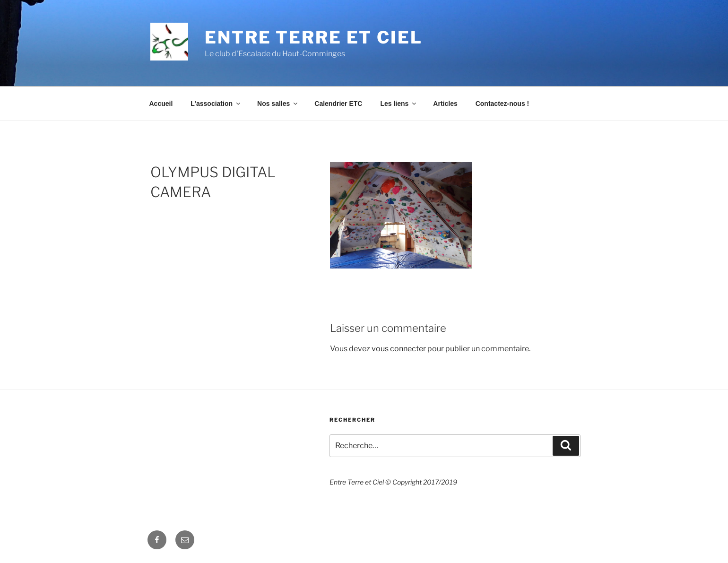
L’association (216, 104)
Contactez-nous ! (503, 104)
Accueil (161, 104)
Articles (445, 104)
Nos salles (278, 104)
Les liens (399, 104)
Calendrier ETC (338, 104)
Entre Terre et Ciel (314, 37)
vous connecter (399, 349)
